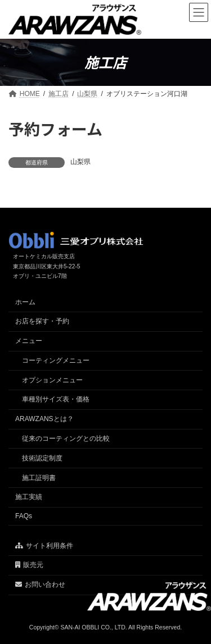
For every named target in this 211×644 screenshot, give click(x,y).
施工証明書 (39, 478)
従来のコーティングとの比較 (66, 439)
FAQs (24, 516)
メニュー (29, 341)
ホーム (25, 302)
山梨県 (80, 162)
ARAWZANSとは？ (44, 419)
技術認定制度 (42, 458)
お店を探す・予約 (42, 321)
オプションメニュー (52, 380)
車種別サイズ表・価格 (56, 399)
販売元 (29, 565)
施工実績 (29, 497)
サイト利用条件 (44, 546)
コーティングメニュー (56, 360)
